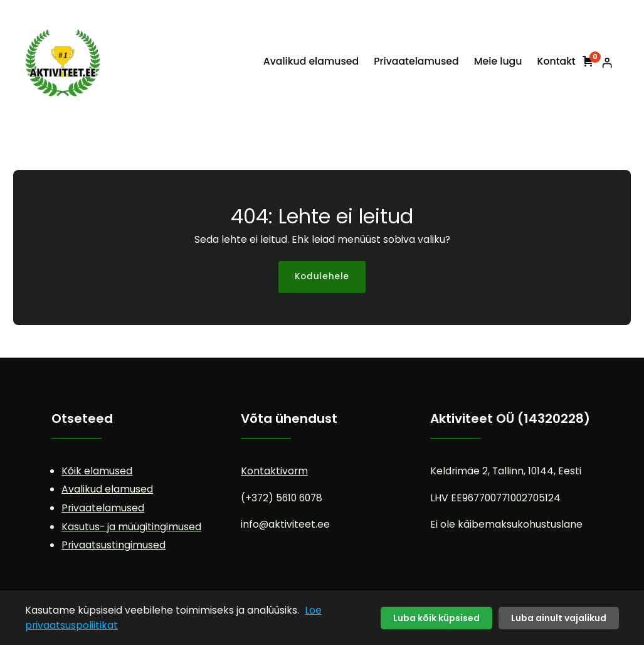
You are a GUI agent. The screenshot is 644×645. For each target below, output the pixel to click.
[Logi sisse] (607, 62)
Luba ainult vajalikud (559, 618)
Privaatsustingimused (113, 545)
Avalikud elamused (107, 489)
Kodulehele (322, 276)
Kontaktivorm (274, 471)
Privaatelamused (103, 508)
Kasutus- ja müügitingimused (131, 527)
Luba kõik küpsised (436, 618)
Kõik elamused (97, 471)
